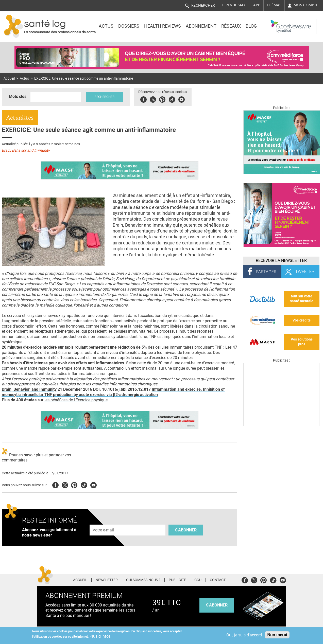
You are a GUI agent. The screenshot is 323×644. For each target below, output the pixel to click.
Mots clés (18, 96)
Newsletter (107, 580)
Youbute (182, 99)
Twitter (153, 99)
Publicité (177, 580)
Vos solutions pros (302, 342)
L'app (256, 5)
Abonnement (201, 26)
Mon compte (306, 5)
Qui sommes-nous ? (143, 580)
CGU (198, 580)
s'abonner (217, 605)
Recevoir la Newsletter (281, 261)
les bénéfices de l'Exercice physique (76, 400)
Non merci (277, 635)
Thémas (274, 5)
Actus (106, 26)
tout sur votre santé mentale (302, 299)
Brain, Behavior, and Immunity (29, 389)
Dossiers (129, 26)
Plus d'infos (100, 636)
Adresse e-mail (104, 522)
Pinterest (162, 99)
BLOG (251, 26)
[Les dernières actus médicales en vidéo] (281, 425)
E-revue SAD (234, 5)
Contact (218, 580)
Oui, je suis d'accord (244, 635)
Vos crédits (302, 320)
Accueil (9, 78)
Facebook (143, 99)
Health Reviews (163, 26)
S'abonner (186, 530)
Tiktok (172, 99)
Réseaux (231, 26)
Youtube (93, 484)
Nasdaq (276, 23)
